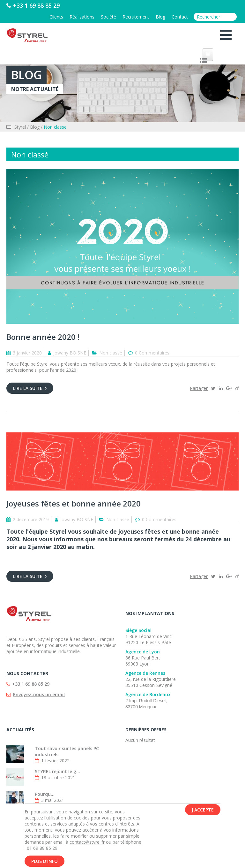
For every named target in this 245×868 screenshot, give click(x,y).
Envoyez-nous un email (39, 694)
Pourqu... (45, 794)
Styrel (20, 127)
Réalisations (82, 17)
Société (108, 17)
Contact (180, 17)
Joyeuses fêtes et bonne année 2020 (74, 503)
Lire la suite (30, 388)
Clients (56, 17)
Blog (160, 17)
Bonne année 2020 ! (43, 337)
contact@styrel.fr (87, 843)
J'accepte (203, 811)
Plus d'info (45, 862)
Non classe (55, 127)
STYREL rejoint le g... (57, 771)
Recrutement (136, 17)
